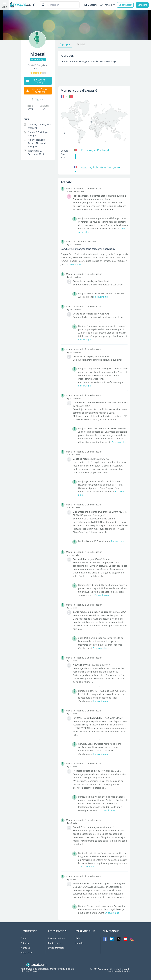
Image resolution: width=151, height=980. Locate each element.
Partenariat (26, 952)
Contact (24, 938)
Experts (79, 943)
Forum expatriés (56, 938)
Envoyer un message (36, 81)
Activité (81, 44)
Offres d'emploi (56, 948)
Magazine (91, 5)
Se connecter (125, 5)
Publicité (25, 943)
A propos (25, 948)
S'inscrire (142, 5)
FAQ (78, 938)
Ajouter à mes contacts (37, 91)
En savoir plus (74, 264)
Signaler (38, 99)
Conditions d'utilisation (119, 971)
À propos (65, 44)
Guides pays (54, 943)
